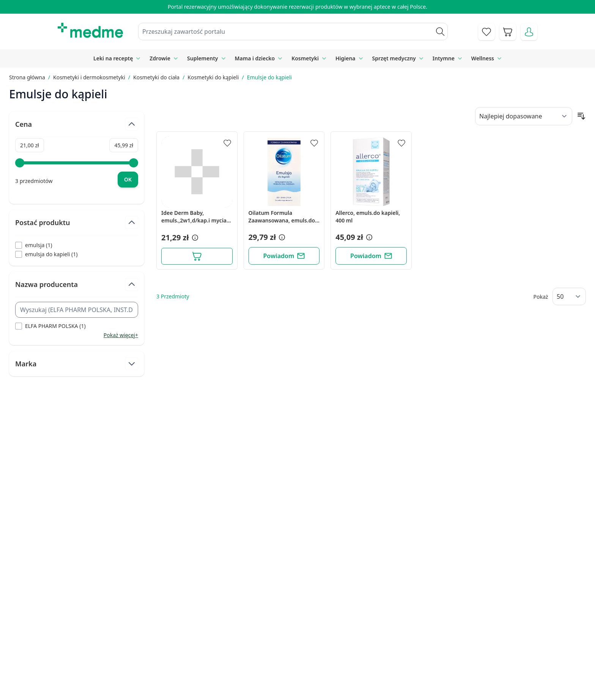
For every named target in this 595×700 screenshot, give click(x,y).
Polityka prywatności (442, 633)
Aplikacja (300, 685)
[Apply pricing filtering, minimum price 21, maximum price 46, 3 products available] (128, 180)
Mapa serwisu (307, 651)
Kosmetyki (305, 58)
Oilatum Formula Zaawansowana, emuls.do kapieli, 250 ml (282, 217)
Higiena (346, 58)
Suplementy (202, 58)
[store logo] (90, 30)
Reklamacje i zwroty (441, 651)
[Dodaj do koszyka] (197, 256)
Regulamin (217, 651)
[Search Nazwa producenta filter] (77, 310)
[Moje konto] (529, 32)
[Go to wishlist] (486, 32)
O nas (211, 668)
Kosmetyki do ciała (156, 77)
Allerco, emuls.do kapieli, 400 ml (368, 217)
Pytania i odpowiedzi (316, 668)
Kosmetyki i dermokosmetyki (89, 77)
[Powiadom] (284, 256)
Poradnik (300, 633)
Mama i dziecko (255, 58)
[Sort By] (524, 116)
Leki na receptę (113, 58)
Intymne (444, 58)
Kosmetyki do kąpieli (213, 77)
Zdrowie (160, 58)
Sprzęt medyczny (394, 58)
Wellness (483, 58)
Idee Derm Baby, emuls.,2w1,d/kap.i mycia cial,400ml (194, 217)
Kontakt (213, 633)
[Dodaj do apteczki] (227, 143)
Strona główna (27, 77)
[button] (194, 238)
